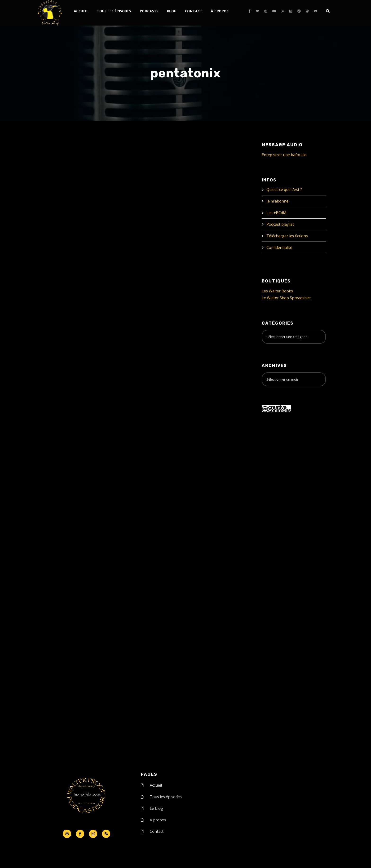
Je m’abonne (277, 201)
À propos (220, 11)
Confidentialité (279, 247)
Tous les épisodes (114, 11)
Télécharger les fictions (287, 236)
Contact (194, 11)
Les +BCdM (276, 213)
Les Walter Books (277, 291)
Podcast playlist (280, 224)
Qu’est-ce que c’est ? (284, 189)
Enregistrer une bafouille (284, 155)
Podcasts (149, 11)
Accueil (81, 11)
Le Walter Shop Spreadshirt (286, 298)
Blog (172, 11)
